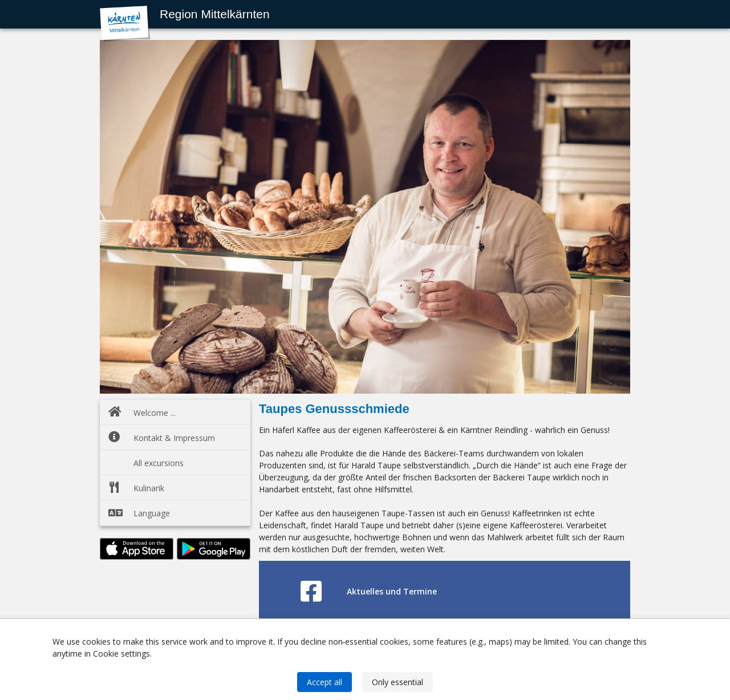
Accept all (325, 682)
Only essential (398, 682)
